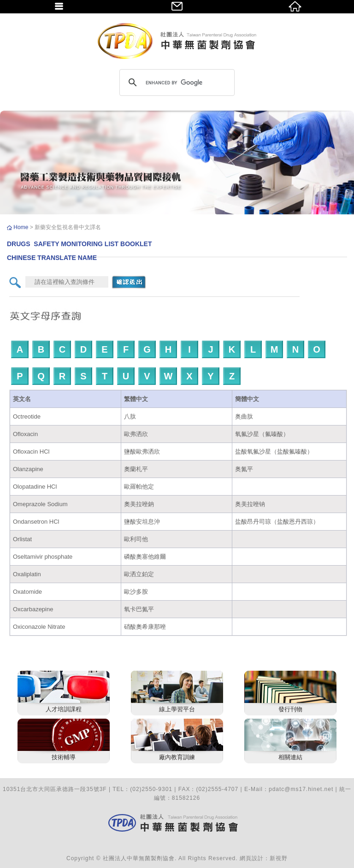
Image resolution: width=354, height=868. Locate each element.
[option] (177, 162)
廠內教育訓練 (177, 757)
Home (21, 227)
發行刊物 (290, 709)
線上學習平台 (177, 709)
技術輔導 (64, 757)
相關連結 (290, 757)
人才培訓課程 (64, 709)
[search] (176, 83)
